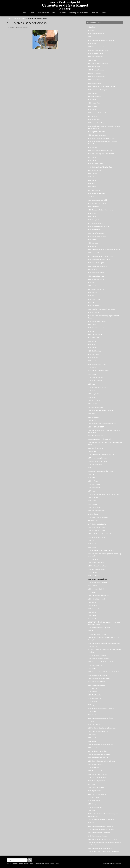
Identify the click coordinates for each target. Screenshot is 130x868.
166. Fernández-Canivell (96, 589)
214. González (93, 741)
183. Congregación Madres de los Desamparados (104, 643)
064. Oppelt (92, 246)
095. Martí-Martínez (95, 351)
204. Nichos (92, 711)
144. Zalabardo (93, 514)
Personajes (62, 13)
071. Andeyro (93, 269)
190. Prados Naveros (95, 665)
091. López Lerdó (94, 338)
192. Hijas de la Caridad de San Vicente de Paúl (104, 672)
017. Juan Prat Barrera (96, 80)
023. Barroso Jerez (94, 103)
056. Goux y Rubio (94, 220)
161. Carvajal (93, 572)
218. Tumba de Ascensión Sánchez (99, 754)
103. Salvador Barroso (95, 377)
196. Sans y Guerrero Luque (97, 685)
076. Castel (92, 286)
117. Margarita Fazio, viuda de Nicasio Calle (102, 424)
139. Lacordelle (93, 498)
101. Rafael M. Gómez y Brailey (98, 371)
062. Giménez (93, 240)
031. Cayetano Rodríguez (96, 132)
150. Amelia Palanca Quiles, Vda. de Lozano (102, 534)
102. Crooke (92, 374)
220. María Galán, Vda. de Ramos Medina (102, 761)
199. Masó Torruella (95, 695)
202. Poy (91, 705)
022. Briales (92, 100)
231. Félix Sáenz (94, 797)
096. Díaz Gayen (94, 354)
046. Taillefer (92, 187)
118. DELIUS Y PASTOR (96, 427)
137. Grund (92, 491)
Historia (32, 13)
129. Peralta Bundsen (95, 465)
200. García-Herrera (95, 698)
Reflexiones (95, 13)
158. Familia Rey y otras (96, 563)
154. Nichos (92, 547)
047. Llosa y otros (94, 190)
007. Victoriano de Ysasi (96, 47)
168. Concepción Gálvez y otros (98, 596)
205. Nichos (92, 715)
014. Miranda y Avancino (96, 70)
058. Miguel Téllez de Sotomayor (99, 226)
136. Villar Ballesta (94, 488)
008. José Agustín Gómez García (99, 50)
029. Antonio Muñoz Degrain (97, 123)
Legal (52, 864)
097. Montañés (93, 358)
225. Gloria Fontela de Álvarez (98, 778)
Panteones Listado (43, 13)
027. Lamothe (93, 116)
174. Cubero (92, 616)
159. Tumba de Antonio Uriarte (98, 566)
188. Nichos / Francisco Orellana (99, 659)
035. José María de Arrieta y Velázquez (101, 151)
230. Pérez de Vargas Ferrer (97, 794)
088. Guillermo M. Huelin (96, 328)
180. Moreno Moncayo (95, 631)
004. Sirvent (92, 37)
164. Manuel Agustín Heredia (98, 582)
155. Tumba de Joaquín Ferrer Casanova (101, 550)
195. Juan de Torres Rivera (97, 682)
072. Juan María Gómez (96, 273)
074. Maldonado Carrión (96, 279)
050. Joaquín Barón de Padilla (98, 200)
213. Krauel (92, 738)
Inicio (24, 13)
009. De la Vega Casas (96, 53)
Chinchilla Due (93, 521)
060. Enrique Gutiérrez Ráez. (98, 236)
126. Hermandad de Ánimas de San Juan (101, 455)
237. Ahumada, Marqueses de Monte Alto (101, 819)
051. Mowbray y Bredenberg (97, 203)
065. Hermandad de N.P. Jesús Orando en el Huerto (105, 250)
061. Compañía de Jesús (96, 233)
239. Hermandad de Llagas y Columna (101, 826)
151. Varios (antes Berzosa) (97, 537)
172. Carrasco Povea (95, 609)
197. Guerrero (93, 688)
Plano (54, 13)
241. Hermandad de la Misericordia (99, 833)
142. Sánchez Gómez (95, 508)
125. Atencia (92, 451)
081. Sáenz (92, 302)
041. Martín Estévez (95, 170)
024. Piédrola (93, 106)
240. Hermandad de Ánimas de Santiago (101, 829)
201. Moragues (93, 702)
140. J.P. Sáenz (93, 501)
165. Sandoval (93, 586)
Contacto (104, 13)
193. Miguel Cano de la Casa (98, 675)
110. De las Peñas (94, 401)
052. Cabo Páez (93, 207)
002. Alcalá (92, 30)
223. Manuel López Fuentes (97, 771)
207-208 (91, 721)
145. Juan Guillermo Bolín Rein (98, 517)
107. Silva (91, 391)
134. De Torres (93, 481)
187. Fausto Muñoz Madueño (98, 655)
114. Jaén (92, 414)
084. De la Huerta (94, 312)
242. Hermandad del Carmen (98, 836)
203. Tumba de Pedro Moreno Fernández (101, 708)
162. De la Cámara (94, 576)
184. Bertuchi (93, 646)
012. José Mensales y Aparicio (98, 63)
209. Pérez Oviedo (94, 725)
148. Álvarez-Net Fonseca (97, 527)
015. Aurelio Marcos (95, 73)
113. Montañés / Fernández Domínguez (101, 410)
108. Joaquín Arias (94, 394)
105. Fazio (92, 384)
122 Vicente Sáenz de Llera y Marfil (100, 439)
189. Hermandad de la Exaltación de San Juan (103, 662)
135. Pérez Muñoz (94, 484)
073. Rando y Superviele (96, 276)
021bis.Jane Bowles (95, 96)
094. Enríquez (93, 348)
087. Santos (92, 325)
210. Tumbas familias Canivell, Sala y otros (102, 728)
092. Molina (92, 341)
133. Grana (92, 478)
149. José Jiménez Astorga (97, 531)
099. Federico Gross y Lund (97, 364)
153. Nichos (92, 544)
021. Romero (92, 93)
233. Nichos (92, 804)
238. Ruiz (91, 823)
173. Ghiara (92, 612)
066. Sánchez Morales (95, 253)
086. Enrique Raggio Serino (97, 321)
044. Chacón (92, 180)
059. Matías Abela (94, 230)
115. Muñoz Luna (94, 417)
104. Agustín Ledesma (95, 381)
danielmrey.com (117, 864)
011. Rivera (92, 60)
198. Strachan (93, 692)
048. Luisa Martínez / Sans (97, 193)
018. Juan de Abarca (95, 83)
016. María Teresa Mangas (97, 77)
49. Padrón (92, 197)
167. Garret (92, 592)
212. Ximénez (93, 735)
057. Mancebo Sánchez (96, 223)
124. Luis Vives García (96, 448)
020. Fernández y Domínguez (98, 90)
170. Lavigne (92, 602)
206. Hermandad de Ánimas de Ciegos (101, 718)
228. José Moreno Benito (96, 787)
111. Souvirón (93, 404)
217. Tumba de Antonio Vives (98, 751)
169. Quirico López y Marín (97, 599)
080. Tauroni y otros (95, 299)
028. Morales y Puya (95, 120)
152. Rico (91, 541)
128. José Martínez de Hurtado (98, 461)
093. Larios (92, 344)
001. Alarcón (92, 27)
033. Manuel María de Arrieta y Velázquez (102, 138)
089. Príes (92, 331)
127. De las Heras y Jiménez (97, 458)
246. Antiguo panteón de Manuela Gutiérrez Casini (104, 851)
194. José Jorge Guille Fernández (99, 678)
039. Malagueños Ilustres (96, 164)
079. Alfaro (92, 296)
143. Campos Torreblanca (96, 511)
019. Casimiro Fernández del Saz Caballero (102, 86)
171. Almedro (93, 606)
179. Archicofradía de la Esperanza (99, 628)
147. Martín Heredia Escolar (97, 524)
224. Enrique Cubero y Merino (98, 774)
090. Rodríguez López (95, 334)
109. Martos (92, 397)
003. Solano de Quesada (96, 34)
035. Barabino (93, 147)
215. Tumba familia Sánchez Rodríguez (101, 745)
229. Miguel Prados (95, 791)
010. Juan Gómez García (96, 57)
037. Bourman (93, 157)
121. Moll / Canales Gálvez (97, 436)
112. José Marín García (96, 407)
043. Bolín (92, 177)
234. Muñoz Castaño (95, 807)
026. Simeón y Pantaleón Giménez (99, 113)
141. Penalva (93, 504)
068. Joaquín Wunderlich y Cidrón (99, 260)
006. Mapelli (92, 44)
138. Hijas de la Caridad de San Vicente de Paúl (104, 494)
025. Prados (92, 110)
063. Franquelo (93, 243)
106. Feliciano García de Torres (98, 387)
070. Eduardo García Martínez (98, 266)
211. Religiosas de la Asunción (98, 731)
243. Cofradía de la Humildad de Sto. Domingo (103, 839)
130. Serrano (92, 468)
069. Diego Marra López (96, 263)
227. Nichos (92, 784)
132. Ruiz (91, 474)
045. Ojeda (92, 184)
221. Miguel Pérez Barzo (96, 764)
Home (9, 18)
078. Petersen (93, 293)
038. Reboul (92, 160)
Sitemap (57, 864)
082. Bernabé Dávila (95, 306)
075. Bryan (92, 283)
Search (47, 864)
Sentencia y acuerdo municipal (78, 13)
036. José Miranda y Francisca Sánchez (101, 154)
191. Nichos (92, 669)
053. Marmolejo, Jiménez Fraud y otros (101, 210)
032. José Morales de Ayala (97, 135)
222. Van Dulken (94, 768)
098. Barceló (92, 361)
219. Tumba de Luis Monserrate (98, 758)
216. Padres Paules (95, 748)
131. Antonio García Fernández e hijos (100, 471)
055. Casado (92, 217)
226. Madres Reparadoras (97, 781)
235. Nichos (92, 811)
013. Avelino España (95, 67)
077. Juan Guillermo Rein (96, 289)
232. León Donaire (94, 801)
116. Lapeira (92, 420)
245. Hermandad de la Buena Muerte (100, 848)
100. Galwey (92, 368)
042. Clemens (93, 174)
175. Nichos (92, 619)
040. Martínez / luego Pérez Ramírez (100, 167)
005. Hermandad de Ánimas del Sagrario (101, 40)
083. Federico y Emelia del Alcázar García (102, 309)
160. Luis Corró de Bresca (97, 569)
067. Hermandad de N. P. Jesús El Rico (101, 256)
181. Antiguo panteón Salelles (98, 634)
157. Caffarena (93, 559)
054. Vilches (92, 213)
